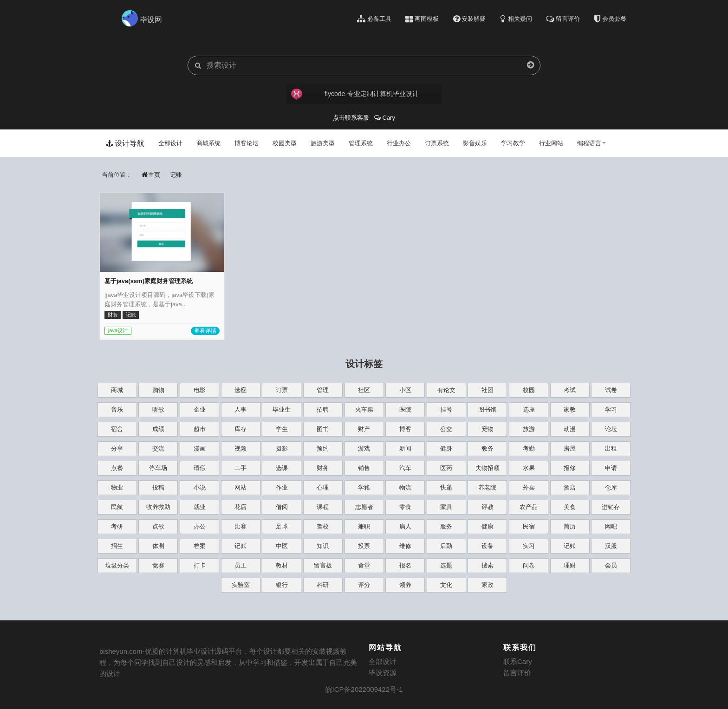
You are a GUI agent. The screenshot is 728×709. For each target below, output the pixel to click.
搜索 (487, 565)
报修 (570, 468)
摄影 (282, 448)
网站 (240, 487)
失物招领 (487, 468)
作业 (282, 487)
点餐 (117, 468)
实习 (529, 546)
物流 (405, 487)
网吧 (611, 526)
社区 (364, 390)
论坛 (611, 429)
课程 (323, 507)
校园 (529, 390)
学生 (282, 429)
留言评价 (517, 673)
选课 (282, 468)
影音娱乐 (475, 143)
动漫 (570, 429)
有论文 (446, 390)
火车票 (364, 409)
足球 (282, 526)
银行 (282, 585)
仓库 (611, 487)
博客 (405, 429)
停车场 (158, 468)
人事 (240, 409)
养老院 (487, 487)
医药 (446, 468)
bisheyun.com (121, 651)
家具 (446, 507)
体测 (158, 546)
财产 (364, 429)
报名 (405, 565)
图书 (323, 429)
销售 (364, 468)
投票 (364, 546)
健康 (487, 526)
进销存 (611, 507)
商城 (117, 390)
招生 (117, 546)
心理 (323, 487)
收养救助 (158, 507)
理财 (570, 565)
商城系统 (208, 143)
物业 (117, 487)
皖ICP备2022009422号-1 (364, 689)
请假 (200, 468)
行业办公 (399, 143)
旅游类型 (323, 143)
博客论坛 (247, 143)
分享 (117, 448)
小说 (200, 487)
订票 (282, 390)
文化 (446, 585)
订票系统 (437, 143)
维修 (405, 546)
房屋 (570, 448)
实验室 (241, 585)
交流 (158, 448)
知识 (323, 546)
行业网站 (551, 143)
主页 (151, 175)
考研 (117, 526)
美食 (570, 507)
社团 (487, 390)
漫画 (200, 448)
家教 (570, 409)
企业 (200, 409)
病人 (405, 526)
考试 (570, 390)
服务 (446, 526)
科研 (323, 585)
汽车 (405, 468)
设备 (487, 546)
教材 (282, 565)
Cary (385, 118)
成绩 (158, 429)
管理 (323, 390)
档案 (200, 546)
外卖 (529, 487)
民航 (117, 507)
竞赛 (158, 565)
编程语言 (591, 143)
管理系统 (361, 143)
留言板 (323, 565)
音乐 (117, 409)
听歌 (158, 409)
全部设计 (170, 143)
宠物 (487, 429)
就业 (200, 507)
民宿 (529, 526)
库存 (240, 429)
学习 (611, 409)
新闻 (405, 448)
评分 (364, 585)
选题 (446, 565)
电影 (200, 390)
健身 (446, 448)
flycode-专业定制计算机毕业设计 (354, 94)
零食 (405, 507)
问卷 (529, 565)
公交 (446, 429)
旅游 (529, 429)
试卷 (611, 390)
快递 (446, 487)
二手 (240, 468)
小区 (405, 390)
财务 (323, 468)
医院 (405, 409)
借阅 (282, 507)
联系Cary (518, 661)
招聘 (323, 409)
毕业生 (282, 409)
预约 (323, 448)
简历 (570, 526)
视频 (240, 448)
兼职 (364, 526)
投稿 (158, 487)
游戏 (364, 448)
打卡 (200, 565)
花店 (240, 507)
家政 (487, 585)
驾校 (323, 526)
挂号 (446, 409)
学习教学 (513, 143)
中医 (282, 546)
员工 (240, 565)
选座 (240, 390)
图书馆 (487, 409)
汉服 (611, 546)
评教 (487, 507)
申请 (611, 468)
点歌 (158, 526)
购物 (158, 390)
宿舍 (117, 429)
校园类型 (285, 143)
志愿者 (364, 507)
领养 (405, 585)
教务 (487, 448)
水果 (529, 468)
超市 (200, 429)
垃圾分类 (117, 565)
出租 (611, 448)
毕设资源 (383, 673)
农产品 (529, 507)
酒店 (570, 487)
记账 (176, 175)
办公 (200, 526)
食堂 (364, 565)
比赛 (240, 526)
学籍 (364, 487)
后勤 (446, 546)
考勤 (529, 448)
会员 (611, 565)
